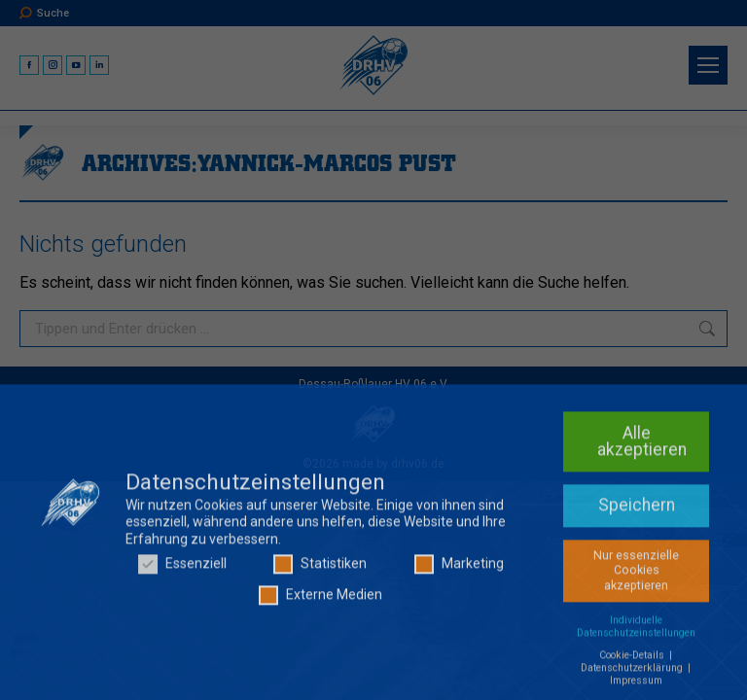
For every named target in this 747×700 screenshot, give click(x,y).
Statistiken (320, 572)
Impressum (636, 688)
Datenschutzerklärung (633, 675)
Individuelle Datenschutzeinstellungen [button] (636, 634)
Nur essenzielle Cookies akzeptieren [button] (636, 578)
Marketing (459, 572)
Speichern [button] (637, 512)
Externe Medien (320, 602)
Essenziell (182, 572)
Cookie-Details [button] (633, 663)
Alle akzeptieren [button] (642, 449)
